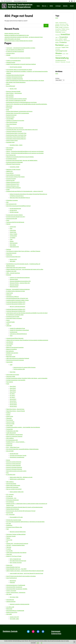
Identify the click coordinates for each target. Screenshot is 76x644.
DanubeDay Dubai (10, 142)
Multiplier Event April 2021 (12, 353)
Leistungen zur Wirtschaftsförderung (18, 334)
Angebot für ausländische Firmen (17, 328)
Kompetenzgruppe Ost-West (13, 317)
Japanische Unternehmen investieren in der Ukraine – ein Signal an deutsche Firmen (24, 37)
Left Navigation (13, 236)
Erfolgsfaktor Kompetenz (12, 200)
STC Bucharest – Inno (11, 498)
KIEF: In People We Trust (15, 559)
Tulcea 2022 (9, 554)
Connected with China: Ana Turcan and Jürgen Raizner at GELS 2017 (22, 130)
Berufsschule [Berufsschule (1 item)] (62, 24)
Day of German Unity (11, 155)
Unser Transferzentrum (12, 578)
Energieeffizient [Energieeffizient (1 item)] (66, 27)
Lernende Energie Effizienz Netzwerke (15, 338)
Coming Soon (13, 227)
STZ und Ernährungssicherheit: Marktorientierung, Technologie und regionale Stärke (25, 522)
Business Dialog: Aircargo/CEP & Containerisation (18, 113)
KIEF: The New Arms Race (16, 563)
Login (11, 239)
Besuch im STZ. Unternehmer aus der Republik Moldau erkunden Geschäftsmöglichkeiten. (27, 104)
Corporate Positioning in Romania (14, 131)
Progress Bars (9, 429)
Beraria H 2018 (13, 259)
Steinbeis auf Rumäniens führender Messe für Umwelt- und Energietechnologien (24, 507)
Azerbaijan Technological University (14, 77)
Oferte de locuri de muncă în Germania (15, 360)
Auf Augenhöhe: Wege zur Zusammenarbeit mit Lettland (19, 70)
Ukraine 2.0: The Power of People (14, 556)
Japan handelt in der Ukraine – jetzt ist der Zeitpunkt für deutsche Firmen (26, 573)
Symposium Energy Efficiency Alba (14, 527)
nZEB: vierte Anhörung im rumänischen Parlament (18, 358)
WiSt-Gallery (13, 261)
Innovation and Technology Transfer (18, 456)
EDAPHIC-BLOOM (10, 180)
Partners (8, 415)
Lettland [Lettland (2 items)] (61, 39)
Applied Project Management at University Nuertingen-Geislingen (21, 64)
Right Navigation (14, 243)
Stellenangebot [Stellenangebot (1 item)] (58, 48)
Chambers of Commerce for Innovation (15, 121)
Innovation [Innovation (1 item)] (63, 32)
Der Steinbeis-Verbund (11, 159)
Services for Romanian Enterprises (14, 467)
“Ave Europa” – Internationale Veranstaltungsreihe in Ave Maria (21, 48)
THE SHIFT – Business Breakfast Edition (15, 545)
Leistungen (9, 326)
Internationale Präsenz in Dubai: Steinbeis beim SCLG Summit (18, 41)
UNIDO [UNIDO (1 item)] (67, 54)
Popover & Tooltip (10, 422)
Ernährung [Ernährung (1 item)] (67, 29)
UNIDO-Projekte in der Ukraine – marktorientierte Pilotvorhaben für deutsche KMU (25, 571)
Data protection (10, 148)
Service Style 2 (13, 401)
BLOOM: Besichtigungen (15, 209)
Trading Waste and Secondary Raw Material (16, 553)
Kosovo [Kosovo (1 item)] (57, 39)
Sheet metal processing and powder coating (16, 471)
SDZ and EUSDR (10, 451)
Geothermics (9, 255)
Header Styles (13, 232)
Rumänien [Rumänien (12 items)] (60, 45)
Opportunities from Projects (13, 375)
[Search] (46, 26)
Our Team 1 (12, 394)
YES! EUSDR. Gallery (14, 619)
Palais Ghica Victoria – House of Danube (16, 411)
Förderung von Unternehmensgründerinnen (20, 278)
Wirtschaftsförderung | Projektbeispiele (15, 611)
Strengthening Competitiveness (17, 457)
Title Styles (9, 547)
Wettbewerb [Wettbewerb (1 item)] (58, 62)
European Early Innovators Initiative (14, 215)
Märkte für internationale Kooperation (15, 347)
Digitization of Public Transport (13, 169)
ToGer (11, 336)
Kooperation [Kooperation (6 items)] (64, 37)
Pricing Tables (9, 426)
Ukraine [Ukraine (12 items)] (59, 53)
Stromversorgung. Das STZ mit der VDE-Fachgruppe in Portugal (21, 511)
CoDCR (8, 126)
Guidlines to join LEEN (11, 271)
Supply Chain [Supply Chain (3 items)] (65, 47)
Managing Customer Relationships (18, 532)
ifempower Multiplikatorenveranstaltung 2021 (20, 281)
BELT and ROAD (10, 95)
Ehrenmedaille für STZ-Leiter (16, 517)
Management (13, 581)
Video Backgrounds (14, 247)
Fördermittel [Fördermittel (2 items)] (58, 32)
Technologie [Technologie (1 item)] (58, 49)
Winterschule (9, 609)
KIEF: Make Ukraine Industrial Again (18, 561)
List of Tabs (9, 346)
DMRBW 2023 (9, 171)
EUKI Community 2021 (11, 204)
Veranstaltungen (10, 600)
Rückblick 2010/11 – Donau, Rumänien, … (16, 442)
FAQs (11, 228)
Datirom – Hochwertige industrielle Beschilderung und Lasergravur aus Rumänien (25, 151)
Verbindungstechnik (11, 602)
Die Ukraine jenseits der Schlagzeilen (14, 162)
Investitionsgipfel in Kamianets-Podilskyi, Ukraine (17, 300)
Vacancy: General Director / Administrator (16, 592)
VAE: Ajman (9, 594)
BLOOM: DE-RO (13, 210)
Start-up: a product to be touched (14, 489)
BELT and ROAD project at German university (16, 99)
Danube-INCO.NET (14, 454)
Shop (7, 473)
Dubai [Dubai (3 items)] (57, 27)
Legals (8, 324)
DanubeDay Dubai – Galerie (16, 145)
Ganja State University (11, 253)
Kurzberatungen (14, 332)
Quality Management (11, 433)
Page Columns (10, 382)
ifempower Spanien (14, 285)
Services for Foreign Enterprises (13, 464)
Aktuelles (8, 55)
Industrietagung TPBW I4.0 (12, 297)
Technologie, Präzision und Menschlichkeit (16, 534)
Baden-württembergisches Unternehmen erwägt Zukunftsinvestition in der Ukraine (25, 81)
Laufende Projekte (10, 322)
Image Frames (10, 293)
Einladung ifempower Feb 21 (13, 184)
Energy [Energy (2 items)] (63, 29)
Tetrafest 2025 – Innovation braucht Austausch (17, 544)
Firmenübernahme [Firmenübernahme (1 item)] (63, 31)
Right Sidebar (13, 245)
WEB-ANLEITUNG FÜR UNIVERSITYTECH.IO (20, 198)
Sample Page (9, 444)
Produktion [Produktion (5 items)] (63, 42)
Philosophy (12, 582)
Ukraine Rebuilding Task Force (13, 567)
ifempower (9, 275)
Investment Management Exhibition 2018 (16, 302)
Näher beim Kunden (11, 357)
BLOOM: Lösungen (14, 212)
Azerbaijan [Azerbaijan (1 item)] (57, 24)
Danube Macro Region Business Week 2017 (16, 137)
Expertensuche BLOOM (12, 219)
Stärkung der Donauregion (12, 487)
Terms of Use (9, 540)
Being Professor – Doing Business (14, 93)
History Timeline (13, 234)
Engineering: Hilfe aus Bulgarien (13, 188)
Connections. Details (15, 167)
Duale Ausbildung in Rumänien (13, 175)
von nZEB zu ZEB (10, 607)
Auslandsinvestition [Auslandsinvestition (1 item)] (63, 23)
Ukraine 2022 (9, 565)
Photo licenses (10, 420)
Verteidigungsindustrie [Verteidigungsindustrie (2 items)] (61, 60)
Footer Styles (13, 230)
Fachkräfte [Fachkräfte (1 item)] (57, 31)
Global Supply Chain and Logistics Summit (16, 268)
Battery (8, 84)
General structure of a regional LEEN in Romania (24, 367)
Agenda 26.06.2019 (14, 617)
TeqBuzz (8, 538)
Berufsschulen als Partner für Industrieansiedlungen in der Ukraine (21, 102)
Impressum (9, 295)
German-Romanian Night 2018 (13, 257)
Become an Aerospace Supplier (13, 91)
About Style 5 (13, 392)
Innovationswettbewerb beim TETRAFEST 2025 (17, 298)
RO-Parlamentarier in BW (12, 440)
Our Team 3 (12, 397)
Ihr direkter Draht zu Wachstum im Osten (16, 291)
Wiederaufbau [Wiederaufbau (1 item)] (63, 62)
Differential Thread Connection (13, 164)
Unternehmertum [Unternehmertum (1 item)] (59, 56)
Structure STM (10, 513)
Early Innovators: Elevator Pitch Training (15, 177)
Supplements (9, 525)
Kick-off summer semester (16, 67)
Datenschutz (9, 150)
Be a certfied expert (11, 86)
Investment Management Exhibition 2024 (16, 311)
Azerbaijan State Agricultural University (15, 75)
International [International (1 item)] (58, 35)
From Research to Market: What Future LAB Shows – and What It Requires (23, 251)
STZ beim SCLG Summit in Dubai (14, 520)
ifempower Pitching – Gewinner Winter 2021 (20, 283)
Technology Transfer (11, 536)
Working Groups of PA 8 (12, 612)
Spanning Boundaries (11, 484)
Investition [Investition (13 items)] (65, 34)
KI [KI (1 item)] (59, 37)
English (8, 190)
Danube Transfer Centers (12, 140)
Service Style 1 (13, 399)
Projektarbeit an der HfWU (12, 431)
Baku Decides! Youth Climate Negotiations (16, 82)
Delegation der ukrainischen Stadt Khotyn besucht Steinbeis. (20, 157)
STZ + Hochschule (10, 515)
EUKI (7, 202)
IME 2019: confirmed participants (17, 307)
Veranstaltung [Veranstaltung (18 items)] (62, 58)
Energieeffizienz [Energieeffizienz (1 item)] (58, 29)
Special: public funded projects (13, 485)
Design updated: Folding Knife (17, 492)
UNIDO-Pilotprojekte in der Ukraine (12, 39)
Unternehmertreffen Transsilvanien (14, 587)
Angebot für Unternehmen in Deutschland (19, 330)
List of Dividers (10, 344)
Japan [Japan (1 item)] (56, 37)
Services (8, 460)
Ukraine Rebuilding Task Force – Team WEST (16, 569)
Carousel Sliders (10, 119)
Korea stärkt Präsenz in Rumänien (14, 318)
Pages (8, 384)
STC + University (10, 494)
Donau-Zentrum (10, 173)
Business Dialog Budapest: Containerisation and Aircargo (19, 111)
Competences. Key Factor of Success (15, 128)
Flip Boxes (9, 249)
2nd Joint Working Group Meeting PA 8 (15, 50)
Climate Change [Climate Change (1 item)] (63, 26)
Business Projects (10, 117)
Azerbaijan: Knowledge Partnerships (15, 79)
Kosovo (8, 320)
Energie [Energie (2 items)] (61, 27)
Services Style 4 (13, 405)
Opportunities (9, 362)
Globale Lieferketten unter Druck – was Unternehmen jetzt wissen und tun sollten (25, 269)
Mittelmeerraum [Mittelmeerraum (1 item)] (67, 41)
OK (42, 643)
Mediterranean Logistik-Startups (17, 479)
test (7, 542)
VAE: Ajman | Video (14, 597)
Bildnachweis (9, 106)
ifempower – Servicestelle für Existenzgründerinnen (18, 289)
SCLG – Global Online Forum (13, 447)
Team (7, 529)
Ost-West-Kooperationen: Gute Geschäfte (16, 380)
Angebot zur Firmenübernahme (13, 61)
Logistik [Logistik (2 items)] (65, 39)
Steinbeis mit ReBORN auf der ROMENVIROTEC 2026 (17, 35)
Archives (57, 78)
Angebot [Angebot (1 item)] (57, 23)
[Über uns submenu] (47, 6)
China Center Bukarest (11, 124)
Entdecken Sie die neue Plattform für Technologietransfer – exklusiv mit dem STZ (25, 191)
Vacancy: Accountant (11, 591)
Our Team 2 (12, 396)
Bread (8, 110)
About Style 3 (13, 388)
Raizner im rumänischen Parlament (14, 436)
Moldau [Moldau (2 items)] (57, 43)
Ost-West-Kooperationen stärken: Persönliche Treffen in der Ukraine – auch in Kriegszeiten (27, 378)
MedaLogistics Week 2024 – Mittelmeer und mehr (21, 477)
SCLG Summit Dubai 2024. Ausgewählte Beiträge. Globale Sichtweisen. (22, 449)
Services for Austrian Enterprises (14, 462)
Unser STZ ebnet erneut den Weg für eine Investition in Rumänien (21, 576)
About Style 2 (13, 386)
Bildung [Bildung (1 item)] (67, 24)
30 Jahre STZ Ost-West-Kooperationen (15, 52)
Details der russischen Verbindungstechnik (20, 604)
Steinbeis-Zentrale (10, 631)
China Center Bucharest (12, 122)
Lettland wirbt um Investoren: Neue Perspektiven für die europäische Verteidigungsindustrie (27, 340)
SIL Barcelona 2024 (11, 475)
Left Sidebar (13, 238)
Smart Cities (13, 372)
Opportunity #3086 (11, 376)
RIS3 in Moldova (10, 438)
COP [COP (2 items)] (68, 26)
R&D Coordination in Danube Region (14, 435)
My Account (9, 355)
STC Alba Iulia (9, 496)
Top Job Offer (9, 551)
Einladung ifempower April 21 (13, 182)
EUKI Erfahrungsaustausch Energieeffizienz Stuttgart (18, 206)
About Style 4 (13, 390)
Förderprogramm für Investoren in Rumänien (20, 58)
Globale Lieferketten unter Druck (12, 33)
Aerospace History (10, 53)
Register (12, 241)
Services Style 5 (13, 406)
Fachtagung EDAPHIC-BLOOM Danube (15, 222)
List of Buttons (10, 342)
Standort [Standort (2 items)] (67, 45)
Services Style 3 (13, 403)
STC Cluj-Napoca (10, 502)
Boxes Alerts (9, 108)
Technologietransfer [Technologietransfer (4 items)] (61, 51)
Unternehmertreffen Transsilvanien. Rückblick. (17, 589)
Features (8, 224)
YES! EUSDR (9, 614)
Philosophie (9, 418)
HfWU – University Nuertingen (13, 273)
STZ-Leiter (9, 524)
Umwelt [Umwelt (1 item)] (64, 54)
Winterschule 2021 (14, 287)
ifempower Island (14, 279)
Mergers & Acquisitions (12, 349)
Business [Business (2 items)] (57, 26)
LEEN (11, 365)
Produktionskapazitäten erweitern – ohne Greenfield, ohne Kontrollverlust (23, 427)
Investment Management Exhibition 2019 (16, 304)
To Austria (9, 549)
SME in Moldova (10, 482)
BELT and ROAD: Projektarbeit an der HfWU (16, 100)
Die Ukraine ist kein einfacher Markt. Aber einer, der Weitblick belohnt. (22, 160)
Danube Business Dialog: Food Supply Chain (16, 133)
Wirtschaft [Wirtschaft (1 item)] (68, 62)
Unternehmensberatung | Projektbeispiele (16, 585)
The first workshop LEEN (19, 369)
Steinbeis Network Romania (13, 509)
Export (8, 220)
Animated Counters (11, 62)
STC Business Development (12, 500)
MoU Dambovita (10, 351)
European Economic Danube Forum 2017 (16, 217)
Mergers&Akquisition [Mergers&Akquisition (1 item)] (59, 41)
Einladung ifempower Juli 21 (13, 186)
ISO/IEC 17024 (13, 89)
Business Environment (11, 115)
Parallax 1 (9, 413)
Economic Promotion (11, 179)
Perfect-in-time (10, 416)
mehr (38, 643)
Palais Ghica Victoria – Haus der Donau (15, 409)
